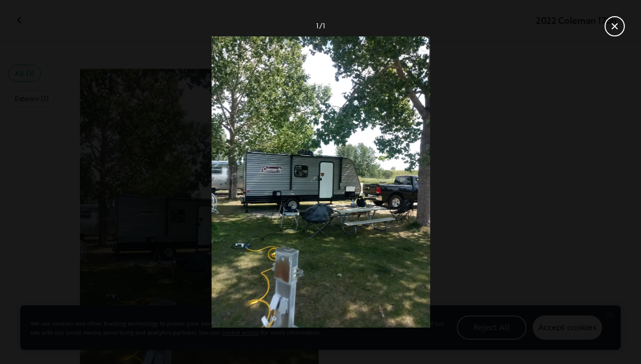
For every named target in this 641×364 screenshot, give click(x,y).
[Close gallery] (615, 26)
